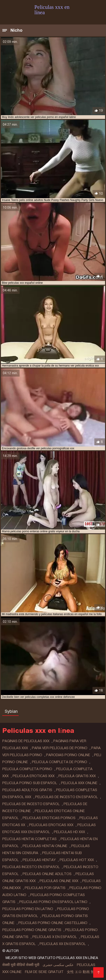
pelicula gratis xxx (77, 776)
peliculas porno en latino (28, 909)
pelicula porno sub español (30, 783)
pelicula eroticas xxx (34, 776)
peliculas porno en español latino (53, 902)
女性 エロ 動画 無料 (82, 972)
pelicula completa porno (27, 769)
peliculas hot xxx (77, 860)
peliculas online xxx (59, 881)
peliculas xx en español (63, 944)
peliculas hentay (39, 860)
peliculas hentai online (45, 846)
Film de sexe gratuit (44, 972)
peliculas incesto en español (31, 867)
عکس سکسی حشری (58, 965)
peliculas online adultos (47, 874)
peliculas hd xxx (69, 832)
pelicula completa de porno (60, 762)
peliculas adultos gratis (27, 790)
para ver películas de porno (60, 748)
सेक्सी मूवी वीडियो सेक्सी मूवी (21, 965)
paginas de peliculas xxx (26, 741)
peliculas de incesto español (31, 804)
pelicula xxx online (79, 783)
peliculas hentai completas (29, 839)
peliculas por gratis (45, 888)
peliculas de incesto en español (67, 797)
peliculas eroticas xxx (51, 825)
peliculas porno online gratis (32, 930)
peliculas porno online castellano (53, 923)
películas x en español (55, 937)
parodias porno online (68, 755)
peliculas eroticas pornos (49, 818)
